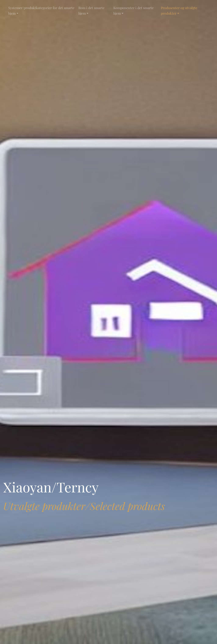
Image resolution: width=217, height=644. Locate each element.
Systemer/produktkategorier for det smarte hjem (41, 10)
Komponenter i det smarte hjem (134, 10)
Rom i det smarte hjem (91, 10)
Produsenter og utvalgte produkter (179, 10)
